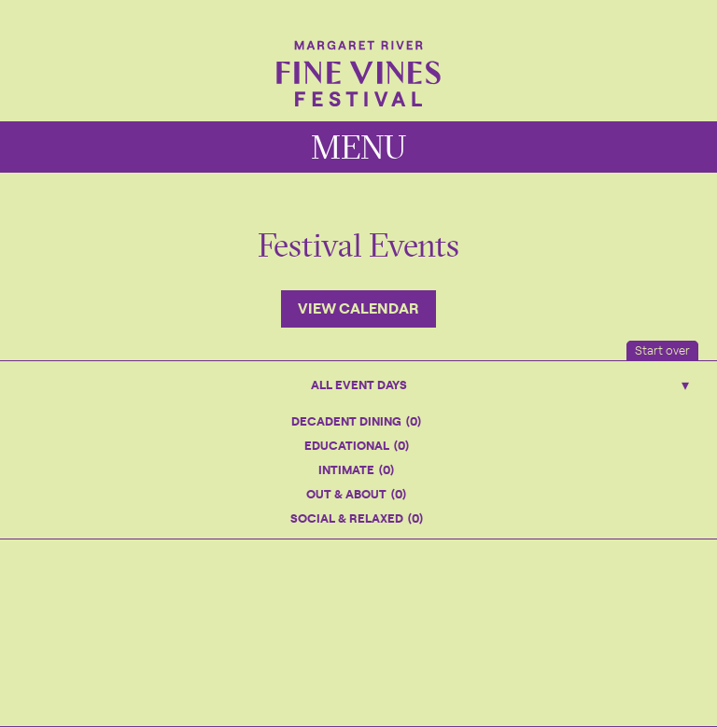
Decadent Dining (356, 420)
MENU (358, 147)
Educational (357, 445)
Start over (662, 350)
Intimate (356, 469)
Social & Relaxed (357, 518)
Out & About (356, 493)
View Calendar (358, 307)
